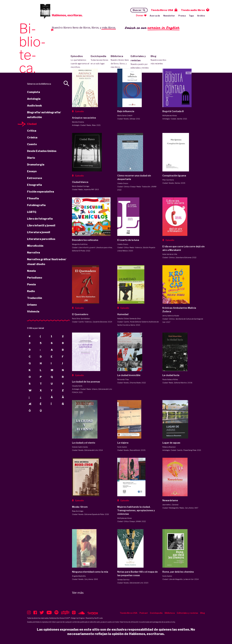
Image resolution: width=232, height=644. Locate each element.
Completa (34, 92)
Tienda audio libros (193, 10)
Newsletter (169, 16)
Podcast (144, 613)
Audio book (34, 106)
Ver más (78, 593)
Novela (31, 271)
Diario (31, 158)
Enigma (82, 618)
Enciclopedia (100, 60)
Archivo (201, 16)
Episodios (80, 62)
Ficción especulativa (41, 192)
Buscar (137, 10)
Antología (34, 99)
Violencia (33, 312)
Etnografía (34, 185)
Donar (140, 15)
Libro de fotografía (40, 219)
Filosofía (33, 198)
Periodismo (35, 278)
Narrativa (34, 253)
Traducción (35, 298)
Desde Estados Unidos (42, 151)
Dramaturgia (36, 165)
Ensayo (32, 171)
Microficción (35, 246)
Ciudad (32, 124)
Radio (31, 291)
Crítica (32, 131)
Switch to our (152, 28)
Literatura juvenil (39, 232)
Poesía (31, 284)
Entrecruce (35, 178)
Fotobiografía (36, 205)
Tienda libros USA (162, 10)
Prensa (182, 16)
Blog (160, 60)
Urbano (32, 305)
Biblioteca (120, 62)
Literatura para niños (41, 239)
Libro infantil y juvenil (41, 225)
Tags (191, 16)
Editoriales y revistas (140, 62)
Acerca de (155, 16)
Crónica (32, 138)
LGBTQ (32, 212)
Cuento (32, 144)
